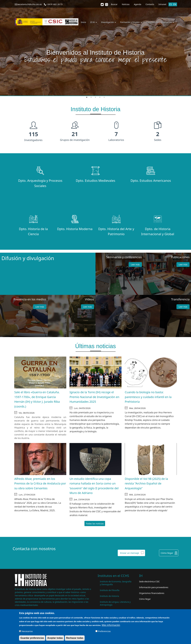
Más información (111, 625)
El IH (94, 22)
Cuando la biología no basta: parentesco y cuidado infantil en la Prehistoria (148, 397)
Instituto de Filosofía (110, 590)
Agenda (138, 4)
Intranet (162, 4)
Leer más (135, 265)
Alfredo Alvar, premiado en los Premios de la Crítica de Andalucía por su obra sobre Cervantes (40, 483)
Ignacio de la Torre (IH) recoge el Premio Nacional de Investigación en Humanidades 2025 (94, 397)
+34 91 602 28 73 (54, 4)
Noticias (126, 4)
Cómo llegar (167, 553)
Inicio (83, 22)
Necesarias (27, 631)
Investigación (109, 22)
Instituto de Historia (109, 596)
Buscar (114, 4)
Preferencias (104, 631)
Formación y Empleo (131, 22)
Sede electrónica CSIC (149, 581)
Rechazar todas (75, 638)
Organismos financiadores (152, 593)
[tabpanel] (95, 48)
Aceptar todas (55, 638)
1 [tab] (87, 97)
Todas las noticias (95, 523)
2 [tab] (91, 97)
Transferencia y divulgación (160, 22)
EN (175, 4)
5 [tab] (104, 97)
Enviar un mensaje (130, 553)
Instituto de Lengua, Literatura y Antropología (115, 603)
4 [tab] (100, 97)
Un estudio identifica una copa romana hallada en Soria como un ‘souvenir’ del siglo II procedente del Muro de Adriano (94, 486)
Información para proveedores (154, 587)
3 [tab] (95, 97)
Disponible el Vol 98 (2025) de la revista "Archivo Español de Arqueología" (146, 483)
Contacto (150, 4)
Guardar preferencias (32, 638)
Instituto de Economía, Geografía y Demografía (116, 583)
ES (171, 4)
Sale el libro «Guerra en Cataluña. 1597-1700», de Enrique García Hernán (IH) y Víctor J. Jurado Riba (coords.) (37, 399)
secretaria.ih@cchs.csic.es (30, 4)
